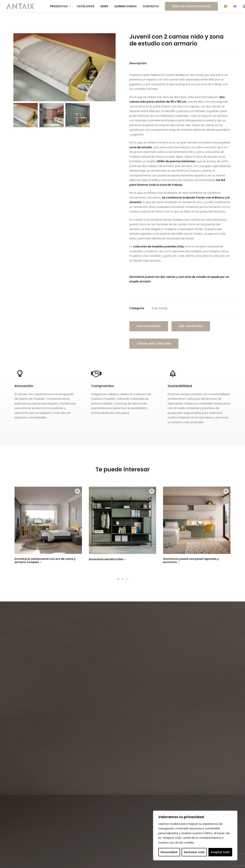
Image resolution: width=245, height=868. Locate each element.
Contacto (151, 6)
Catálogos (86, 6)
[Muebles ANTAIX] (20, 6)
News (104, 6)
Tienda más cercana (154, 344)
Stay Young (159, 308)
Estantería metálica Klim (108, 559)
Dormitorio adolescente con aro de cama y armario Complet (45, 560)
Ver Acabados (149, 326)
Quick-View (77, 491)
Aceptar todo (220, 852)
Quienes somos (125, 6)
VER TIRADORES (191, 326)
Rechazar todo (194, 852)
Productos (60, 6)
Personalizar (169, 852)
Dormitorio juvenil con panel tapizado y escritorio (191, 560)
